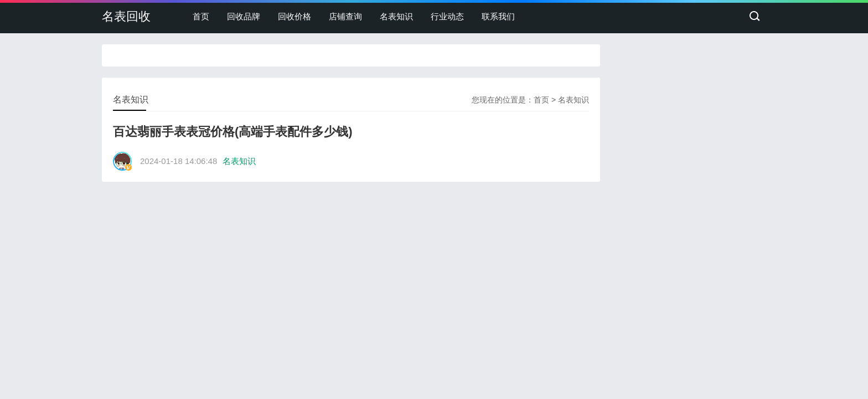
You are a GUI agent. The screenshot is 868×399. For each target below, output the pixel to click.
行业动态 (447, 16)
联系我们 (498, 16)
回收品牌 (244, 16)
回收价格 (294, 16)
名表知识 (396, 16)
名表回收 (126, 16)
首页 (201, 16)
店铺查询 (345, 16)
